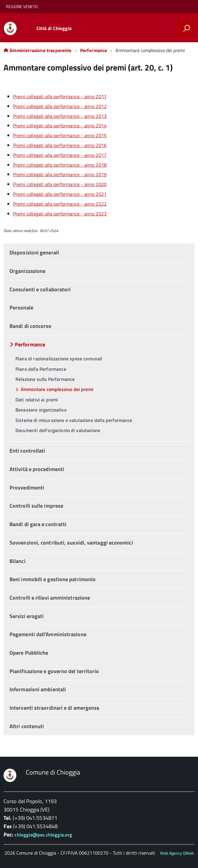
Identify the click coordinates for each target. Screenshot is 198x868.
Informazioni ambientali (38, 689)
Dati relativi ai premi (37, 400)
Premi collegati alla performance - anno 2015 (60, 135)
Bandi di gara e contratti (38, 524)
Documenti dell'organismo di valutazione (58, 430)
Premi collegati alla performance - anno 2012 (60, 106)
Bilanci (18, 561)
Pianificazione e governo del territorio (54, 671)
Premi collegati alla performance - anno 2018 (60, 165)
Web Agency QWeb (177, 853)
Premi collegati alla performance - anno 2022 (60, 204)
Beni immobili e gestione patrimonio (53, 579)
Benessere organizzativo (41, 410)
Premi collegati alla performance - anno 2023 (60, 214)
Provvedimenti (27, 488)
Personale (21, 308)
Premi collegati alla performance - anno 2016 (60, 145)
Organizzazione (27, 271)
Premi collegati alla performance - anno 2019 (60, 174)
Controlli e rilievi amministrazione (50, 598)
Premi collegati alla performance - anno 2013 (60, 116)
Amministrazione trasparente (38, 50)
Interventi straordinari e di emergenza (54, 708)
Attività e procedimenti (37, 469)
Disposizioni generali (34, 252)
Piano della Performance (41, 369)
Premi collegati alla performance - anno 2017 (60, 155)
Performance (94, 50)
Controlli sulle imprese (36, 506)
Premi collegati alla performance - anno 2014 (60, 126)
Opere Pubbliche (29, 653)
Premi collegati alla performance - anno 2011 (60, 96)
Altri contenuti (27, 726)
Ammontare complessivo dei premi (57, 389)
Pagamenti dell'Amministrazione (48, 634)
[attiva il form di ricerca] (186, 28)
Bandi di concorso (31, 326)
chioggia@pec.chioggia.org (43, 835)
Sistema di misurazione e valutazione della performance (74, 420)
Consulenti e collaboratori (40, 289)
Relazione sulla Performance (45, 379)
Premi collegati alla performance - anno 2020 (60, 184)
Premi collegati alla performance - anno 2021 (60, 194)
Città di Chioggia (54, 28)
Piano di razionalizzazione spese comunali (59, 359)
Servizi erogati (27, 616)
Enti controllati (27, 451)
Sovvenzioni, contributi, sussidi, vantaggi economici (71, 543)
